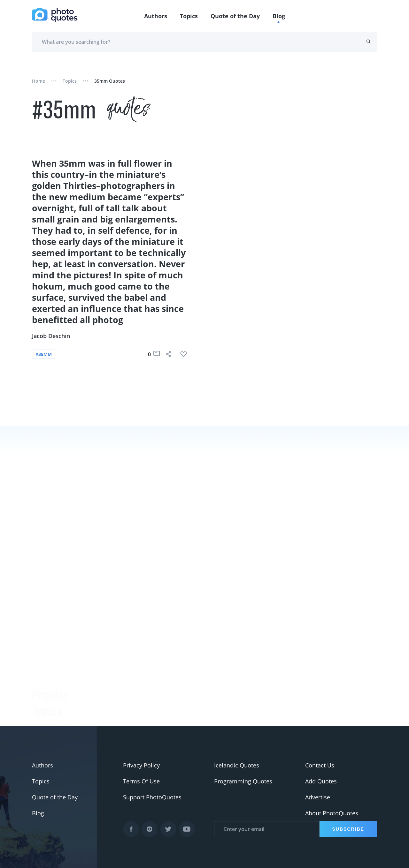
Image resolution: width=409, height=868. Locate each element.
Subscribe (348, 829)
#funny (42, 651)
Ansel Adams (107, 686)
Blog (279, 16)
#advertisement (53, 683)
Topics (189, 16)
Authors (156, 16)
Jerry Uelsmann (110, 718)
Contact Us (320, 765)
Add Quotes (321, 781)
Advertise (318, 797)
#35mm (44, 354)
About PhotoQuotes (332, 813)
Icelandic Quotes (237, 765)
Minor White (106, 702)
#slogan (43, 667)
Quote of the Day (235, 16)
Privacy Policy (141, 765)
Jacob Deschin (51, 336)
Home (39, 81)
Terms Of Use (141, 781)
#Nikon (42, 714)
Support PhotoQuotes (152, 797)
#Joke (39, 635)
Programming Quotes (243, 781)
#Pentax (43, 698)
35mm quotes (110, 81)
